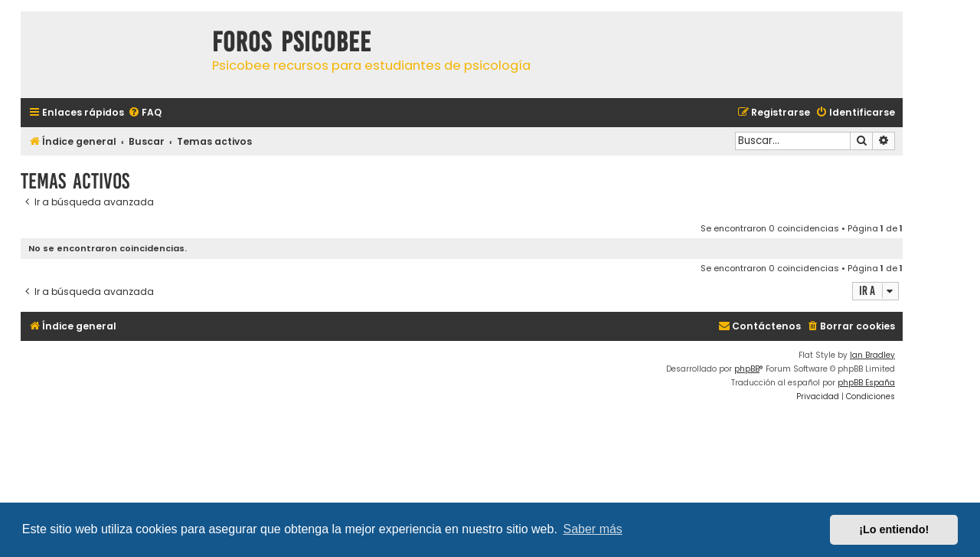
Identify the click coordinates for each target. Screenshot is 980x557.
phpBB (747, 369)
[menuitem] (145, 113)
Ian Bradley (872, 355)
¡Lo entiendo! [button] (894, 529)
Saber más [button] (593, 529)
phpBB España (866, 383)
